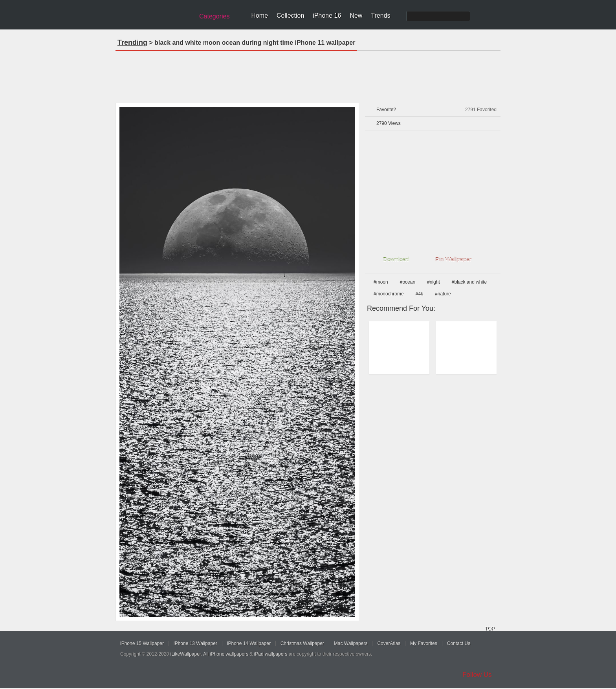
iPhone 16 (327, 16)
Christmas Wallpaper (302, 643)
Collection (290, 16)
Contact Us (459, 643)
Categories (214, 16)
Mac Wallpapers (351, 643)
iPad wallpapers (271, 654)
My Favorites (424, 643)
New (356, 16)
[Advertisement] (308, 74)
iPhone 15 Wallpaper (142, 643)
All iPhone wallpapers (226, 654)
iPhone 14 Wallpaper (249, 643)
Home (259, 16)
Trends (380, 16)
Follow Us (477, 675)
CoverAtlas (389, 643)
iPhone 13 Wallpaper (195, 643)
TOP (489, 629)
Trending (132, 42)
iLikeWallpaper (186, 654)
